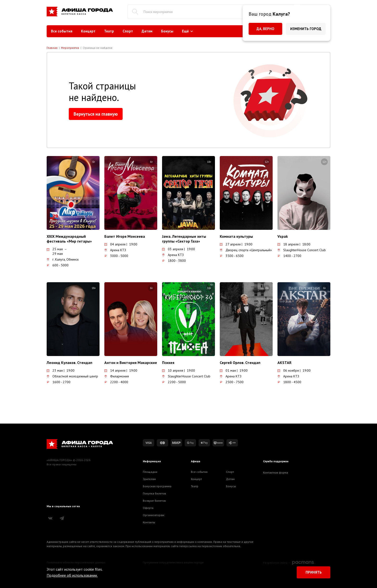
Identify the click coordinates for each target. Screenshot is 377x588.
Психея (168, 363)
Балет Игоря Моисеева (125, 236)
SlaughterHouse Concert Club (302, 250)
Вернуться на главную (96, 114)
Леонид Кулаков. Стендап (69, 363)
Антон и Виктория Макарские (131, 363)
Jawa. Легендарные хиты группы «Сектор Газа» (184, 239)
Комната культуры (236, 236)
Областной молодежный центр (72, 376)
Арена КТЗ (115, 250)
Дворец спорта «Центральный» (246, 250)
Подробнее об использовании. (72, 575)
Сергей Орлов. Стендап (240, 363)
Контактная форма (276, 472)
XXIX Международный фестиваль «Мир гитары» (69, 239)
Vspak (283, 236)
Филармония (117, 376)
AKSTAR (284, 363)
